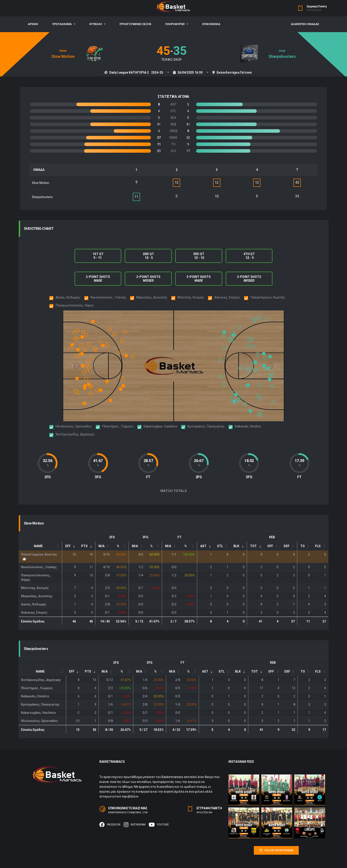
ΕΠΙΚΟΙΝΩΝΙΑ (211, 24)
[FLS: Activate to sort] (320, 546)
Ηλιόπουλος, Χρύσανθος (40, 721)
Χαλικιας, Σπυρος (34, 612)
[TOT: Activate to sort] (256, 546)
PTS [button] (84, 546)
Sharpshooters (282, 56)
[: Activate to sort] (205, 546)
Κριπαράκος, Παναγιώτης (40, 704)
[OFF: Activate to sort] (273, 546)
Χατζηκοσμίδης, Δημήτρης (41, 680)
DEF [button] (287, 546)
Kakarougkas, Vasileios (39, 713)
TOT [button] (253, 546)
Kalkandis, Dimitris (35, 696)
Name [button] (38, 546)
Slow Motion (63, 56)
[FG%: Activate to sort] (120, 546)
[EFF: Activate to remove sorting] (70, 546)
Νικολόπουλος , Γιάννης (39, 567)
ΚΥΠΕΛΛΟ (96, 24)
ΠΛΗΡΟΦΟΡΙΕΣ (175, 24)
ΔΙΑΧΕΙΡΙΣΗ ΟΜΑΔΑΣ (305, 24)
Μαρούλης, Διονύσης (37, 596)
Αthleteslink (314, 10)
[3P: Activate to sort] (137, 546)
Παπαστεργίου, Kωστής (39, 554)
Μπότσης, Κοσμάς (35, 588)
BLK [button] (236, 546)
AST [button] (203, 546)
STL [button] (220, 546)
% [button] (118, 546)
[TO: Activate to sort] (305, 546)
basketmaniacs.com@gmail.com (128, 812)
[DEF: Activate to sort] (289, 546)
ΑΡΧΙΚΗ (33, 24)
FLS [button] (318, 546)
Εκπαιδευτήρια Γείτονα (234, 72)
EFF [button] (68, 546)
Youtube (159, 825)
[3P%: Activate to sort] (154, 546)
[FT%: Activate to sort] (188, 546)
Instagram (135, 825)
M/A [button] (101, 546)
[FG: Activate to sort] (103, 546)
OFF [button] (270, 546)
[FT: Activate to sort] (170, 546)
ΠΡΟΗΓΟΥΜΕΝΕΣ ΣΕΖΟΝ (135, 24)
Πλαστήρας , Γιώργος (37, 688)
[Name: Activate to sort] (40, 546)
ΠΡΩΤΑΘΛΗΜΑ (62, 24)
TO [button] (303, 546)
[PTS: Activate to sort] (87, 546)
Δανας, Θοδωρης (34, 604)
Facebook (110, 825)
